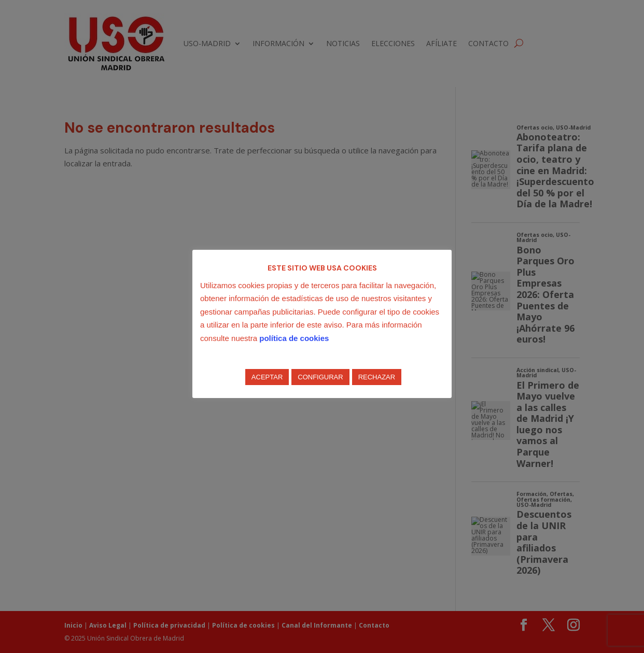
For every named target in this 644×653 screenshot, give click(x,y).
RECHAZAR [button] (377, 377)
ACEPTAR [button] (267, 377)
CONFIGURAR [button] (320, 377)
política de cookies (294, 338)
